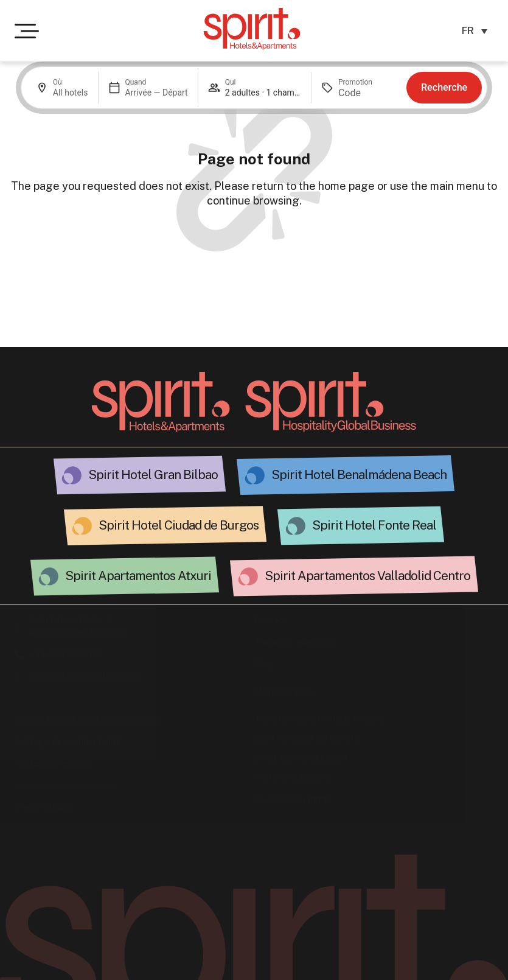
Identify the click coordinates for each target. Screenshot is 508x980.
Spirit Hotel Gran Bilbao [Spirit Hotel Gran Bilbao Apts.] (153, 474)
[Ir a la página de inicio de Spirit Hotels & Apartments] (252, 29)
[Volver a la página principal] (161, 402)
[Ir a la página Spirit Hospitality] (331, 402)
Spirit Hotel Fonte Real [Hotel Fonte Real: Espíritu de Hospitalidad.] (374, 525)
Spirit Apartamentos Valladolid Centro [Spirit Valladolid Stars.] (367, 576)
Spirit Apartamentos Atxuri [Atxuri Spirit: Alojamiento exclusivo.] (138, 576)
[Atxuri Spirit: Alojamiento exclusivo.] (49, 576)
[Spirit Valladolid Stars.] (248, 576)
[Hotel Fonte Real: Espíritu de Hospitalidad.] (296, 526)
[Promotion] (367, 93)
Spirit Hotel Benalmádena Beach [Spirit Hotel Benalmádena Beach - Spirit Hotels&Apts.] (359, 474)
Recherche (444, 87)
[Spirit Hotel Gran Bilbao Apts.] (72, 475)
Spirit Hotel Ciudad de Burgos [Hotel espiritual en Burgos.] (179, 525)
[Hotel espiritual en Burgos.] (82, 526)
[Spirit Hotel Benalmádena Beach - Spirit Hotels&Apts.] (255, 475)
